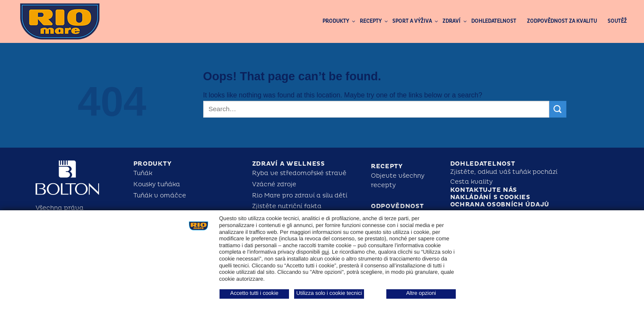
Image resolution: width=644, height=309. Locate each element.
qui (325, 252)
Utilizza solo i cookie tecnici (329, 293)
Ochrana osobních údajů (500, 204)
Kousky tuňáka (157, 184)
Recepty (387, 166)
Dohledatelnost (483, 164)
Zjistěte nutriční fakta (287, 206)
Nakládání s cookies (490, 197)
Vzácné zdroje (274, 184)
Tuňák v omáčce (160, 195)
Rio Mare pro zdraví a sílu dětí (300, 195)
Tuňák (143, 173)
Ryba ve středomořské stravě (299, 173)
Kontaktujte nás (484, 190)
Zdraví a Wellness (289, 164)
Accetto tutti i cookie (254, 293)
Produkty (153, 164)
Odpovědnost (397, 206)
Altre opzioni (421, 293)
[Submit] (558, 109)
